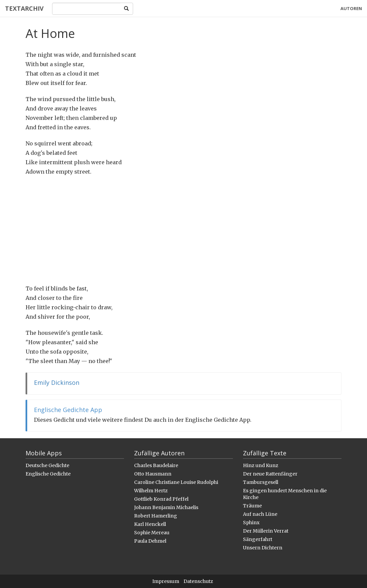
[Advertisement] (184, 230)
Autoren (351, 8)
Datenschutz (198, 581)
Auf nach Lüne (260, 514)
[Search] (86, 9)
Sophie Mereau (152, 533)
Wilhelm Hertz (151, 491)
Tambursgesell (261, 482)
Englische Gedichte (48, 474)
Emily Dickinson (57, 382)
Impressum (166, 581)
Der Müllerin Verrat (266, 531)
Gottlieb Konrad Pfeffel (161, 499)
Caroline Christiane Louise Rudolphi (176, 482)
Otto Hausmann (153, 474)
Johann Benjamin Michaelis (166, 507)
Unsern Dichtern (263, 548)
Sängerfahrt (258, 539)
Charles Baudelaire (156, 465)
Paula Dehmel (150, 541)
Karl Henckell (150, 524)
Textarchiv (24, 8)
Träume (252, 506)
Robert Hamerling (156, 516)
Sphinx (251, 523)
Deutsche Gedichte (47, 465)
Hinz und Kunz (261, 465)
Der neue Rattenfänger (270, 474)
